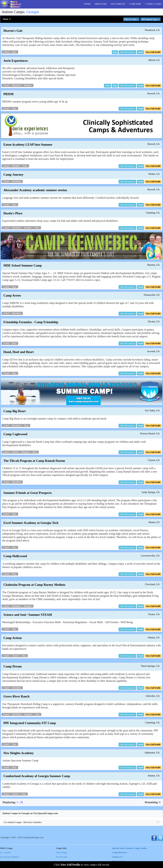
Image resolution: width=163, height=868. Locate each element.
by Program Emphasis (10, 857)
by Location (5, 852)
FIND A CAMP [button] (153, 4)
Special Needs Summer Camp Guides (129, 848)
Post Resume (62, 857)
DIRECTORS (101, 4)
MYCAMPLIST (118, 4)
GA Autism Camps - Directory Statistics (81, 822)
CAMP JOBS (135, 4)
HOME (87, 4)
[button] (115, 52)
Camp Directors (120, 852)
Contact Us (117, 857)
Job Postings (61, 852)
